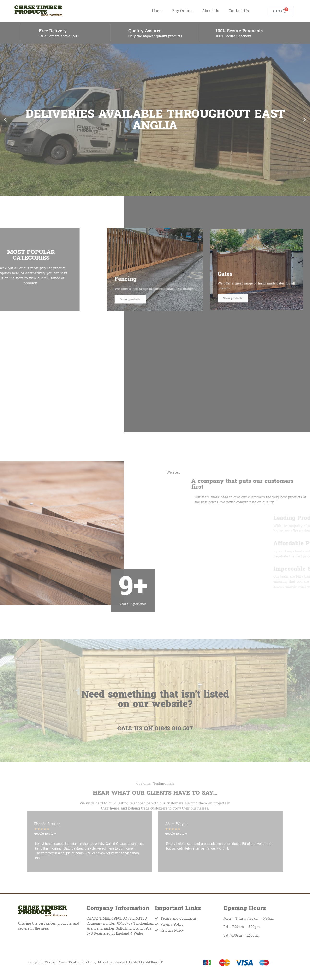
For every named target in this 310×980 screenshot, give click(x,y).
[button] (5, 120)
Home (157, 11)
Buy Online (182, 11)
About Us (211, 11)
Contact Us (239, 11)
